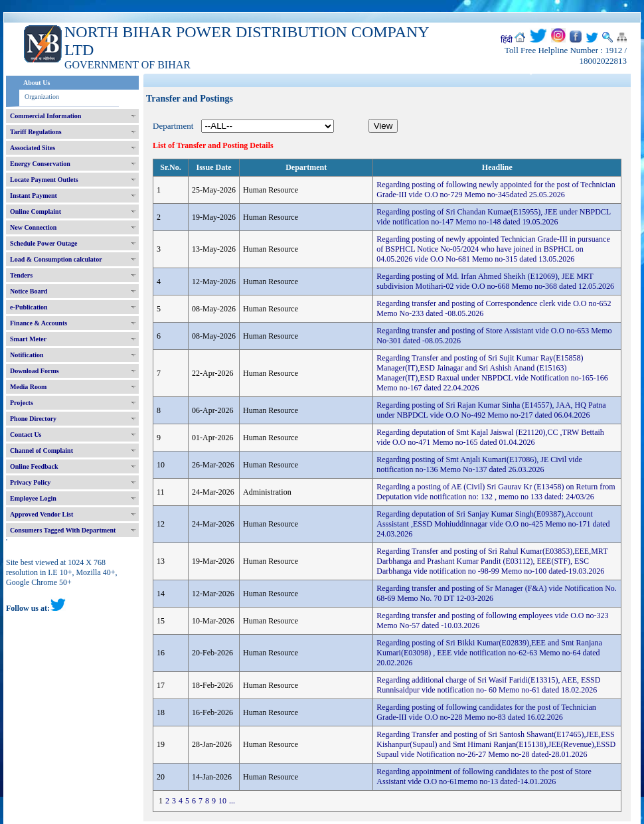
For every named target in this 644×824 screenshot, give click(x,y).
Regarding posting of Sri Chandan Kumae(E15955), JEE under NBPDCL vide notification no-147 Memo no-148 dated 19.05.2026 (494, 217)
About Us (37, 83)
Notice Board (29, 291)
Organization (42, 97)
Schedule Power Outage (43, 243)
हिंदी (507, 40)
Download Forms (35, 371)
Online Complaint (36, 211)
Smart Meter (28, 339)
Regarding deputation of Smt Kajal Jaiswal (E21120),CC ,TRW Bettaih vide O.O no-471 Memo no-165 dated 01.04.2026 (490, 437)
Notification (27, 355)
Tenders (21, 275)
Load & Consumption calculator (56, 259)
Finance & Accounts (39, 323)
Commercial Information (45, 116)
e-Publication (29, 307)
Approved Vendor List (41, 514)
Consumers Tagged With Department (63, 530)
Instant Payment (34, 196)
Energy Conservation (40, 164)
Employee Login (33, 498)
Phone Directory (33, 419)
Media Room (28, 387)
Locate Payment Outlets (44, 180)
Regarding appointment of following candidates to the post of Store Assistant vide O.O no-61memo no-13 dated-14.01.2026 (484, 777)
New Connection (33, 227)
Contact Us (26, 435)
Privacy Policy (30, 482)
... (232, 801)
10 (222, 801)
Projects (22, 403)
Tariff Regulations (36, 132)
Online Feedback (34, 466)
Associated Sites (33, 148)
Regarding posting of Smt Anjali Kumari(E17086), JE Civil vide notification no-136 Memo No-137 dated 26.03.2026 (479, 464)
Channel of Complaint (41, 451)
